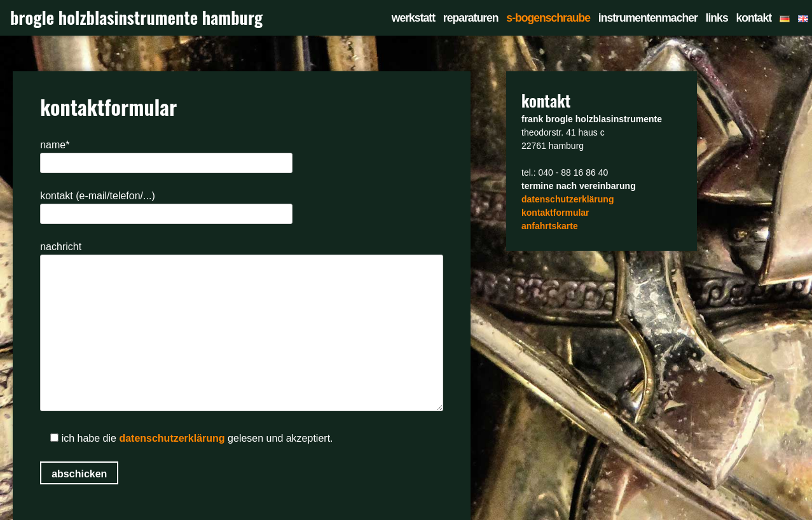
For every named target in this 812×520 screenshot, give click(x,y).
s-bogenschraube (548, 18)
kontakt (754, 18)
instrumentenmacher (648, 18)
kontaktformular (555, 213)
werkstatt (413, 18)
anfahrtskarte (550, 226)
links (717, 18)
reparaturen (471, 18)
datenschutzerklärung (172, 438)
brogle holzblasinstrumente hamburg (136, 18)
